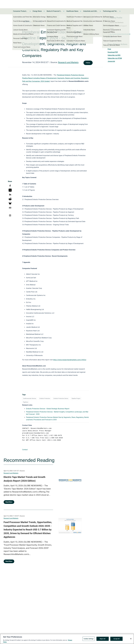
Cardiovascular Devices (30, 398)
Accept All (117, 639)
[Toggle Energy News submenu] (44, 11)
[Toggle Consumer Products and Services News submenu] (30, 11)
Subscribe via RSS (114, 55)
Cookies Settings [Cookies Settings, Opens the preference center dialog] (89, 639)
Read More (9, 502)
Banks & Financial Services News (54, 11)
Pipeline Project (76, 398)
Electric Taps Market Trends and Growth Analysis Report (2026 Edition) (25, 479)
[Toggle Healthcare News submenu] (81, 11)
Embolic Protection (45, 398)
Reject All (103, 639)
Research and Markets (68, 62)
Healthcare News (72, 11)
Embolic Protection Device (61, 398)
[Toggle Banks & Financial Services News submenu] (64, 11)
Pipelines (26, 402)
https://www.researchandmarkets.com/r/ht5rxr (70, 360)
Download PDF (113, 52)
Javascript (111, 61)
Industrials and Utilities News (91, 11)
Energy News (37, 11)
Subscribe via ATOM (115, 58)
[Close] (131, 639)
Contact (25, 450)
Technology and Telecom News (110, 11)
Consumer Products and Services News (20, 11)
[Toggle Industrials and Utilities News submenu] (100, 11)
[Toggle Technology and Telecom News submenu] (120, 11)
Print (109, 49)
